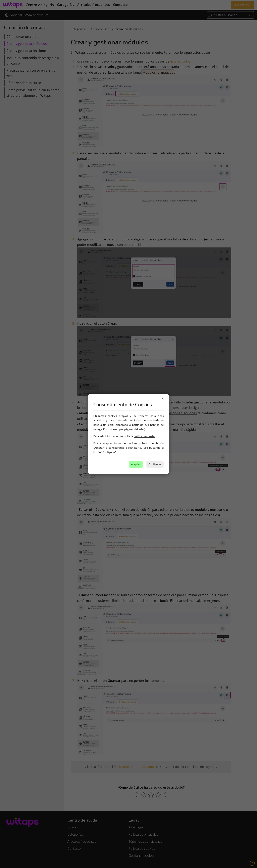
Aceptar (136, 464)
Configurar (155, 464)
